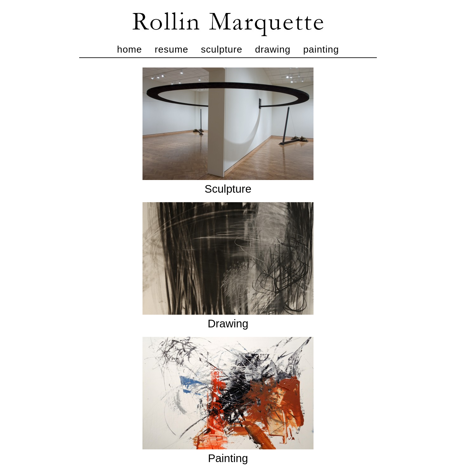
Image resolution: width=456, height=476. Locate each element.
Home (130, 49)
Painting (321, 49)
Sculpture (222, 49)
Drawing (273, 49)
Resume (172, 49)
